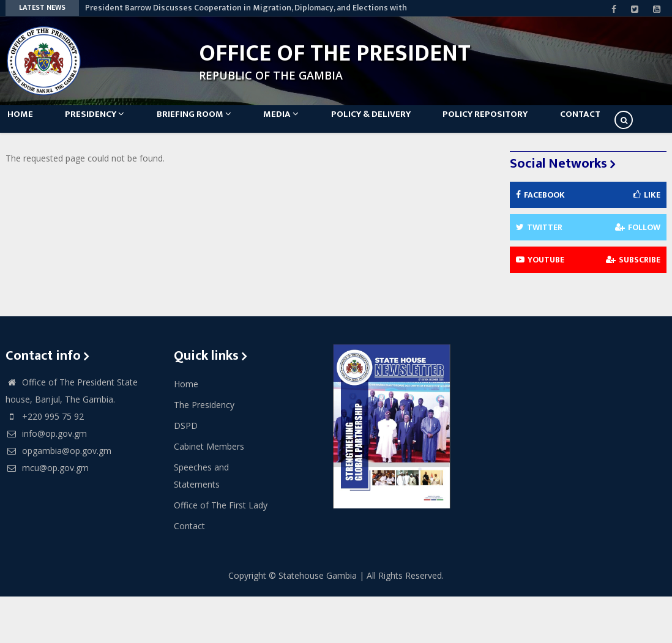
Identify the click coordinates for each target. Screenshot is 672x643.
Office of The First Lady (221, 552)
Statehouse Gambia (318, 622)
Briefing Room (217, 123)
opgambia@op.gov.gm (58, 497)
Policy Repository (531, 123)
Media (312, 123)
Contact (35, 161)
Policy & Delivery (409, 123)
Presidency (110, 123)
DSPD (186, 472)
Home (28, 123)
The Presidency (204, 451)
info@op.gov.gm (46, 480)
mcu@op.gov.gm (47, 514)
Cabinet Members (209, 493)
